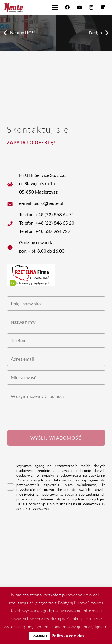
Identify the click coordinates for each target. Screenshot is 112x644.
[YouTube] (79, 7)
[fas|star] (13, 203)
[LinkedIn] (103, 7)
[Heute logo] (14, 7)
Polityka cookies (68, 636)
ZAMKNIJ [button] (40, 636)
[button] (55, 7)
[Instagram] (91, 7)
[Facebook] (67, 7)
